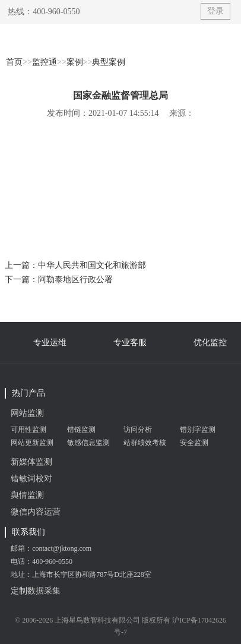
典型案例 (109, 62)
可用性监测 (28, 430)
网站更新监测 (32, 443)
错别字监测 (198, 430)
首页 (14, 62)
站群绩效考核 (145, 443)
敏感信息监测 (88, 443)
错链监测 (81, 430)
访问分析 (138, 430)
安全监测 (194, 443)
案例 (75, 62)
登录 (215, 11)
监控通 (45, 62)
